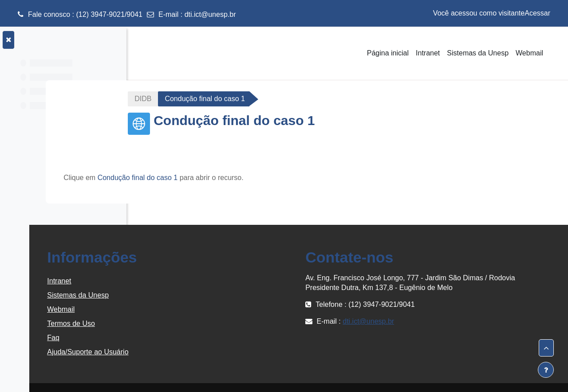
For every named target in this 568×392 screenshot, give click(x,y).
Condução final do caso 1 (225, 178)
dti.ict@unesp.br (210, 14)
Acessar (537, 13)
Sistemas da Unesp (182, 295)
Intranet (163, 281)
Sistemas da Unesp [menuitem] (478, 53)
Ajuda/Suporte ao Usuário (192, 352)
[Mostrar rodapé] (546, 370)
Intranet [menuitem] (428, 53)
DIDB (195, 99)
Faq (158, 338)
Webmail (165, 309)
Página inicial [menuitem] (388, 53)
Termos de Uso (175, 323)
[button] (546, 348)
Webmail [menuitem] (529, 53)
